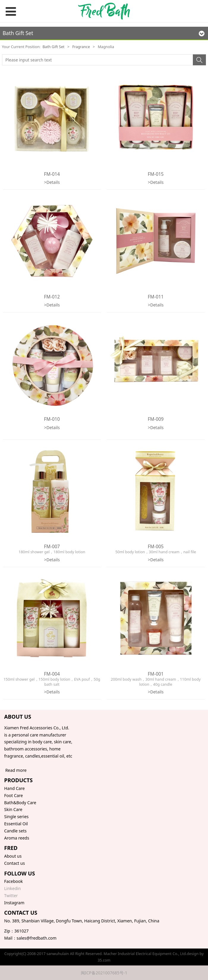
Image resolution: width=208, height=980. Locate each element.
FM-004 (52, 674)
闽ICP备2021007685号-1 (104, 973)
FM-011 (156, 297)
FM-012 (52, 297)
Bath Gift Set (53, 47)
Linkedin (12, 888)
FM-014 (52, 174)
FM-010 (52, 419)
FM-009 (156, 419)
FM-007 (52, 547)
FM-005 (156, 547)
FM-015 (156, 174)
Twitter (11, 896)
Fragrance (81, 47)
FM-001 (156, 674)
